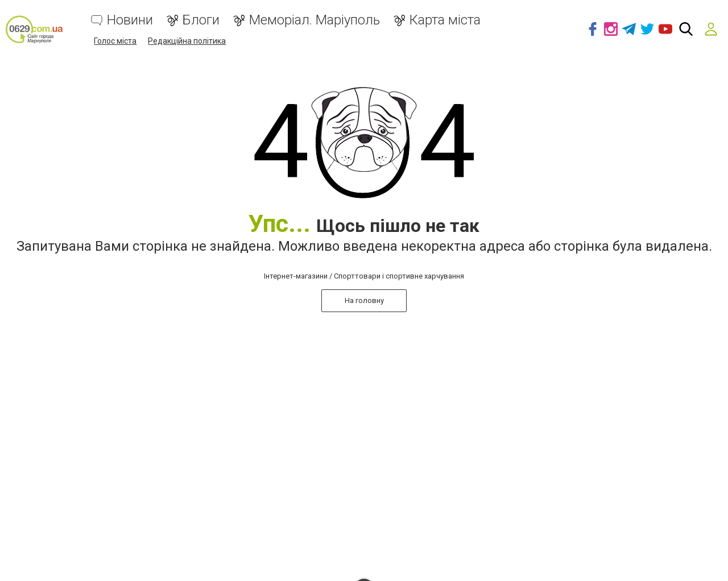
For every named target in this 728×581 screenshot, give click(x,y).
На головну (364, 300)
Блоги (201, 20)
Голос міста (115, 41)
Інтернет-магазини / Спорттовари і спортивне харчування (364, 276)
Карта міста (445, 20)
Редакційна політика (187, 41)
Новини (130, 20)
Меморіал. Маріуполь (315, 20)
